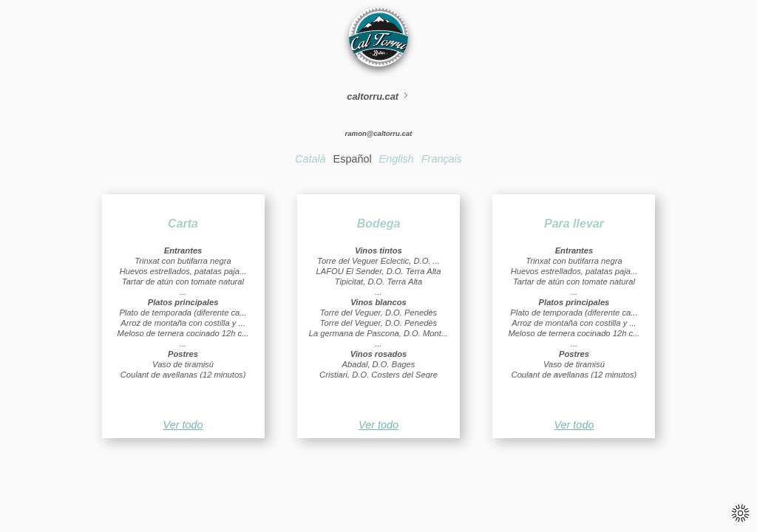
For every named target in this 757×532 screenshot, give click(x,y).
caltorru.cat (378, 96)
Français (442, 159)
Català (310, 159)
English (397, 159)
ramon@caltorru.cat (379, 133)
